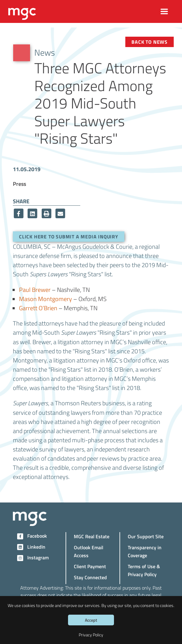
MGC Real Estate (92, 536)
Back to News (150, 42)
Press (19, 184)
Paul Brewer (35, 289)
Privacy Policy (91, 635)
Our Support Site (146, 536)
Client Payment (90, 566)
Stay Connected (90, 577)
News (45, 52)
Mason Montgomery (45, 299)
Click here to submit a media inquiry (69, 236)
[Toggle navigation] (164, 11)
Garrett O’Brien (38, 308)
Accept (91, 620)
